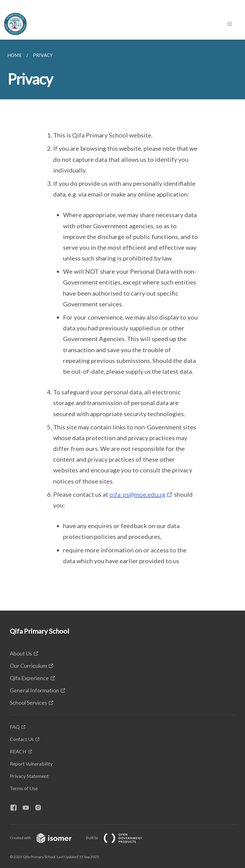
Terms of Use (24, 788)
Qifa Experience (29, 678)
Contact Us (22, 739)
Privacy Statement (29, 776)
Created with (46, 838)
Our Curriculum (28, 666)
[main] (122, 325)
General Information (34, 690)
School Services (28, 703)
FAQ (15, 727)
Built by (119, 838)
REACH (18, 751)
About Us (21, 653)
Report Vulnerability (31, 764)
